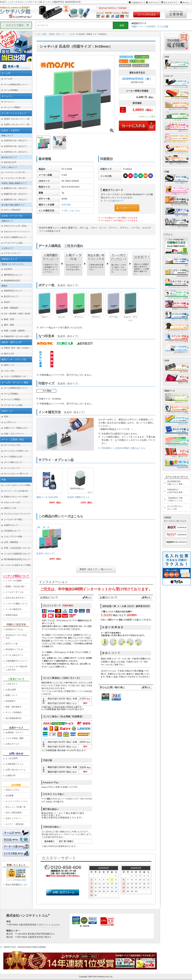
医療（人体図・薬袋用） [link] (15, 331)
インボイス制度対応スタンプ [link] (17, 554)
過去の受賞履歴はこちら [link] (16, 885)
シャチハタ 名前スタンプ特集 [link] (17, 565)
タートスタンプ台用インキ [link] (16, 451)
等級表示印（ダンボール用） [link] (17, 336)
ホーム (186, 3)
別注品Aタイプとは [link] (14, 629)
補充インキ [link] (9, 365)
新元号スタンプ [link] (11, 296)
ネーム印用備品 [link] (11, 90)
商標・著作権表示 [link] (13, 707)
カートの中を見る (147, 15)
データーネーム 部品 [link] (13, 243)
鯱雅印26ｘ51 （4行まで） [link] (16, 200)
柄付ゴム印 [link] (9, 354)
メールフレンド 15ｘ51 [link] (14, 172)
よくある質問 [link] (11, 758)
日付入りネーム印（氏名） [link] (16, 226)
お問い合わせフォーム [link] (15, 770)
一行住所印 (150, 26)
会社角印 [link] (8, 269)
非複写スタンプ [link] (11, 525)
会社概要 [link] (9, 796)
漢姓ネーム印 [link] (10, 508)
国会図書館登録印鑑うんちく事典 (175, 483)
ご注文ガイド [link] (11, 684)
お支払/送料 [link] (11, 690)
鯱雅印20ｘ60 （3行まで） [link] (16, 194)
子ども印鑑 (163, 26)
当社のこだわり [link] (12, 790)
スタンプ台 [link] (9, 371)
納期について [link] (11, 695)
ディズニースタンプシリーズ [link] (17, 514)
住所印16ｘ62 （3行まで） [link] (16, 140)
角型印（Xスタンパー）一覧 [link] (17, 119)
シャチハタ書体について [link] (16, 604)
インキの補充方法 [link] (13, 609)
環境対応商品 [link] (11, 615)
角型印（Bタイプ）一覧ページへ (96, 569)
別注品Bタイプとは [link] (14, 649)
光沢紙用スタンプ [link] (12, 531)
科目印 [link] (7, 302)
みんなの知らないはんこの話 (175, 507)
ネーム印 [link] (8, 79)
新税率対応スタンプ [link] (13, 291)
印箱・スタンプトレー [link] (14, 434)
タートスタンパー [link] (12, 468)
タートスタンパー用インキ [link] (16, 474)
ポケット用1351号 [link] (12, 210)
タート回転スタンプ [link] (13, 462)
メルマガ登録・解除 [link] (14, 738)
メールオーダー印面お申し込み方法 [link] (16, 668)
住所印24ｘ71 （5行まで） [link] (16, 152)
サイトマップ (169, 3)
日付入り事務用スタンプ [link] (15, 237)
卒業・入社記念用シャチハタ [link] (17, 548)
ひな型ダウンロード (127, 208)
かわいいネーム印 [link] (12, 502)
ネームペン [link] (9, 102)
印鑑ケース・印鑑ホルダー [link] (16, 428)
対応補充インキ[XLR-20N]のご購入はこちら (123, 448)
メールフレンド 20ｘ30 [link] (14, 178)
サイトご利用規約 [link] (13, 712)
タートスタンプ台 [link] (12, 445)
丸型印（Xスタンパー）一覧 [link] (17, 124)
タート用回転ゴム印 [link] (13, 457)
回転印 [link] (17, 348)
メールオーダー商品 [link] (13, 519)
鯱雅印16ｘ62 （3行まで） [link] (16, 188)
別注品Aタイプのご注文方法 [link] (16, 637)
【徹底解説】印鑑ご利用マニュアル (175, 499)
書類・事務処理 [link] (11, 308)
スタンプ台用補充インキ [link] (15, 376)
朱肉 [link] (6, 417)
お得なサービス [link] (12, 744)
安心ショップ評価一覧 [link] (15, 807)
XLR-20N (66, 205)
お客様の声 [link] (10, 775)
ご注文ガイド (137, 3)
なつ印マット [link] (10, 422)
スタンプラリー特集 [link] (13, 537)
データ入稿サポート (114, 201)
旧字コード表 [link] (11, 644)
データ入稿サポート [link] (14, 655)
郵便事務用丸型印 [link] (12, 281)
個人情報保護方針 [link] (13, 718)
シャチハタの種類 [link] (13, 581)
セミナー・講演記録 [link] (14, 824)
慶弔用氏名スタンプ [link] (13, 275)
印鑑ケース (137, 26)
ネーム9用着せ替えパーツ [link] (16, 84)
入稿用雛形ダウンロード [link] (16, 661)
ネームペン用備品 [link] (12, 107)
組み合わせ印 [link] (10, 162)
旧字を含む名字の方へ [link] (15, 598)
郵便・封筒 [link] (9, 319)
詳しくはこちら (72, 211)
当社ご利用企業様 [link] (13, 813)
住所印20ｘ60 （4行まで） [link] (16, 146)
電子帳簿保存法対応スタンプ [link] (17, 559)
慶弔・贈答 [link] (9, 325)
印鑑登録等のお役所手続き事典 (175, 491)
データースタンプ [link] (12, 253)
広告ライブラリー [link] (13, 818)
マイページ (153, 3)
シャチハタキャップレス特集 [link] (17, 485)
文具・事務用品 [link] (11, 542)
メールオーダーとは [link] (14, 592)
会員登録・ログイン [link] (14, 732)
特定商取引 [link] (10, 701)
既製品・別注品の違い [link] (15, 586)
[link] (49, 487)
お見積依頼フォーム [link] (14, 764)
